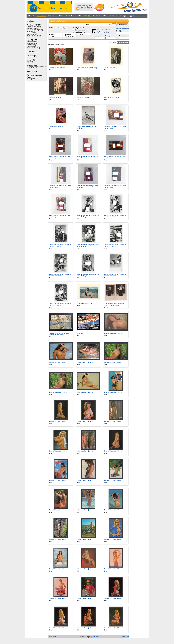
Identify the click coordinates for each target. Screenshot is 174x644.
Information (113, 16)
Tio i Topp (123, 16)
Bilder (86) (31, 52)
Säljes (53, 28)
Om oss (97, 16)
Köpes (59, 28)
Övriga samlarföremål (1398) (35, 76)
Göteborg (80, 333)
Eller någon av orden (81, 30)
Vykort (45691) (32, 40)
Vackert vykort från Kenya (57, 68)
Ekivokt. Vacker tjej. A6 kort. (113, 333)
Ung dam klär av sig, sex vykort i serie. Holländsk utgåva (114, 304)
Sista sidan (125, 637)
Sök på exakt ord (80, 32)
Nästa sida (95, 637)
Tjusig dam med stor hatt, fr (113, 97)
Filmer (105, 16)
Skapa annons (84, 16)
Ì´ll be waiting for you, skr (85, 304)
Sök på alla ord (79, 28)
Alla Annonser (41, 16)
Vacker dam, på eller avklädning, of (88, 68)
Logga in (131, 16)
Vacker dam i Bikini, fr (56, 127)
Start (31, 16)
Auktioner (60, 16)
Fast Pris (51, 16)
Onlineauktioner (71, 16)
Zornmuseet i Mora (55, 97)
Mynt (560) (31, 60)
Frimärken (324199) (34, 25)
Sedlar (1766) (32, 66)
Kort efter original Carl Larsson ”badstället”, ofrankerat (59, 334)
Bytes (65, 28)
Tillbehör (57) (32, 71)
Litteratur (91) (32, 56)
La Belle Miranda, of (111, 68)
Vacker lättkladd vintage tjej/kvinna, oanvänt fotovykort (88, 216)
